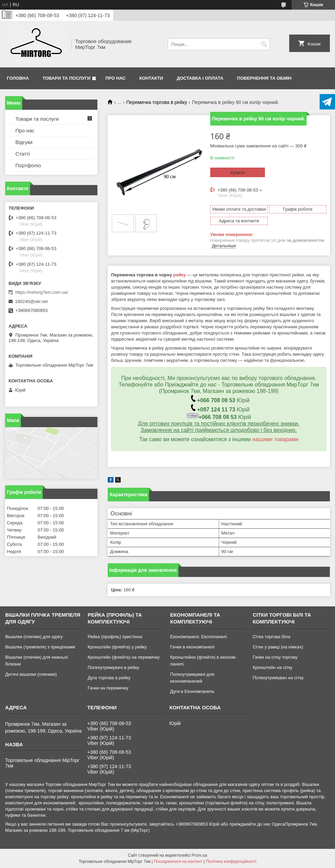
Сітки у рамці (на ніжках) (278, 647)
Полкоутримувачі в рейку (113, 667)
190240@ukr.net (31, 301)
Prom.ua (199, 855)
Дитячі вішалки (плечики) (31, 674)
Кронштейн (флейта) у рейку (117, 647)
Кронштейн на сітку (272, 667)
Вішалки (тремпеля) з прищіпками (40, 647)
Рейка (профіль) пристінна (115, 637)
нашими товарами (275, 439)
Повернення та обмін (264, 78)
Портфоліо (28, 165)
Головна (18, 78)
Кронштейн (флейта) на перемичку (124, 657)
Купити (238, 173)
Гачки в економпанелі (192, 647)
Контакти (151, 78)
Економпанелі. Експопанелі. (199, 637)
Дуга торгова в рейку (109, 678)
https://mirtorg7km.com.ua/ (42, 292)
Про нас (115, 78)
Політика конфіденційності (231, 862)
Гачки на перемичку (108, 688)
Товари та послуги (66, 78)
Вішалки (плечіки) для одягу (34, 637)
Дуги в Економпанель (192, 691)
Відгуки (24, 142)
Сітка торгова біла (271, 637)
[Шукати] (264, 44)
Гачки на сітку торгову (275, 657)
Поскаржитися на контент (178, 862)
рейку (180, 275)
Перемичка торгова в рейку (157, 102)
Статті (23, 154)
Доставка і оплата (200, 78)
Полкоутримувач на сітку (278, 678)
